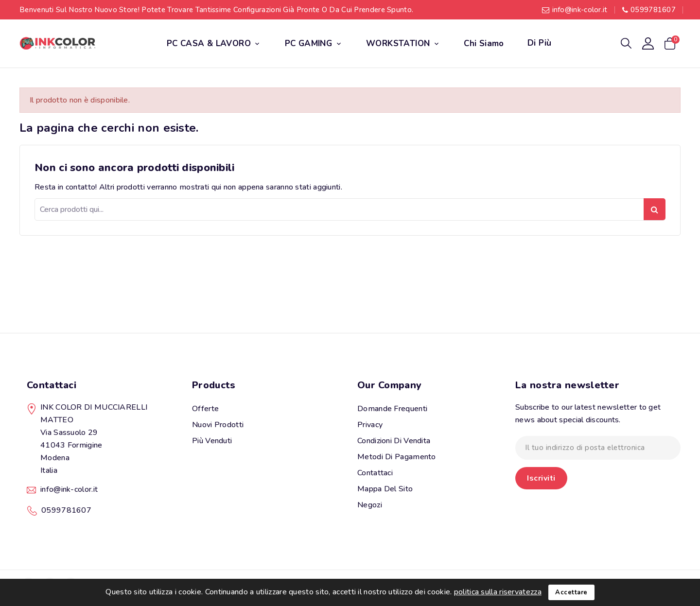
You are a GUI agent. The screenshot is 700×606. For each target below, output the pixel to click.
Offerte (205, 409)
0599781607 (653, 10)
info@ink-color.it (580, 10)
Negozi (370, 505)
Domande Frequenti (392, 409)
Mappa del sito (385, 489)
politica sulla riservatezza (498, 592)
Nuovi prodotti (218, 425)
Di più (539, 43)
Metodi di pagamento (397, 457)
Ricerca (655, 209)
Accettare (571, 592)
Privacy (370, 425)
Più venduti (212, 441)
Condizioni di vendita (394, 441)
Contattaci (52, 385)
